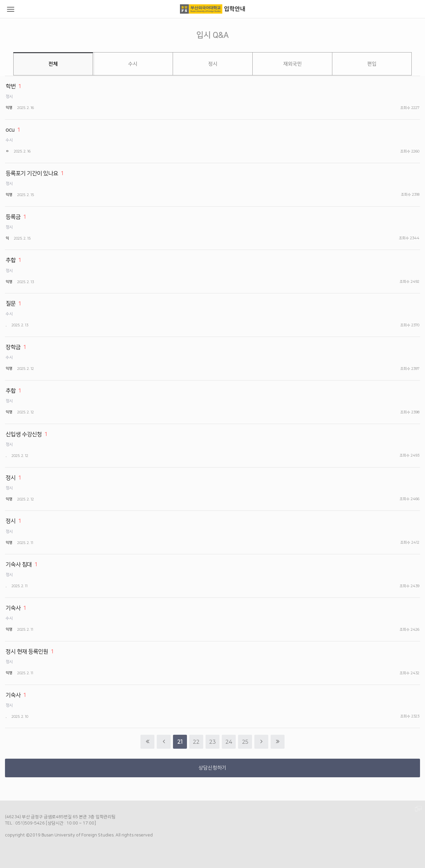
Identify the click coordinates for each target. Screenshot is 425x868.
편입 (372, 64)
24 (227, 740)
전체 (53, 64)
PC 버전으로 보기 (418, 809)
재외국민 (293, 64)
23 (211, 740)
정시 (213, 64)
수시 (133, 64)
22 (194, 740)
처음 (147, 742)
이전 (164, 742)
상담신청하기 (212, 768)
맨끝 (278, 742)
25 (243, 740)
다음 (261, 742)
